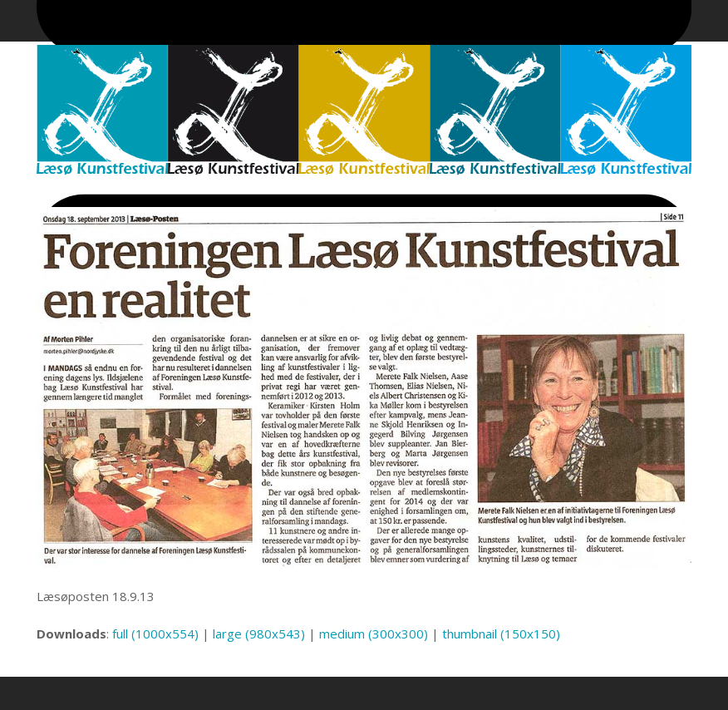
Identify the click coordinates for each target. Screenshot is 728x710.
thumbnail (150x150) (501, 634)
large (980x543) (259, 634)
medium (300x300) (374, 634)
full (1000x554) (155, 634)
